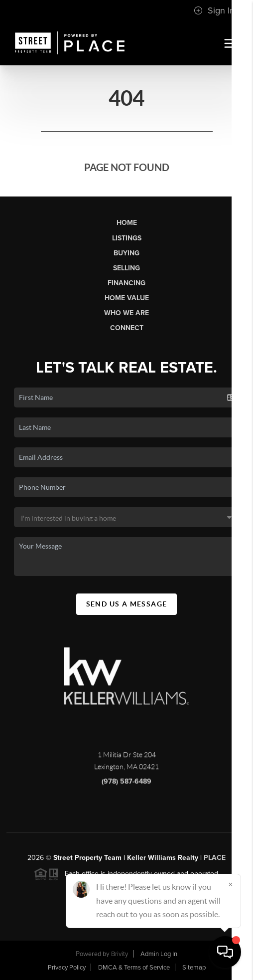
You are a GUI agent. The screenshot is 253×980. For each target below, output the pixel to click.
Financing (126, 283)
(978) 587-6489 (126, 786)
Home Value (127, 298)
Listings (127, 238)
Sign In (214, 10)
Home (127, 223)
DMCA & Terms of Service (134, 968)
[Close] (231, 884)
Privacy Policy (67, 968)
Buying (126, 253)
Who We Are (126, 313)
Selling (126, 268)
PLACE (215, 862)
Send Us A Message (127, 604)
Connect (127, 328)
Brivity (120, 954)
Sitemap (194, 968)
